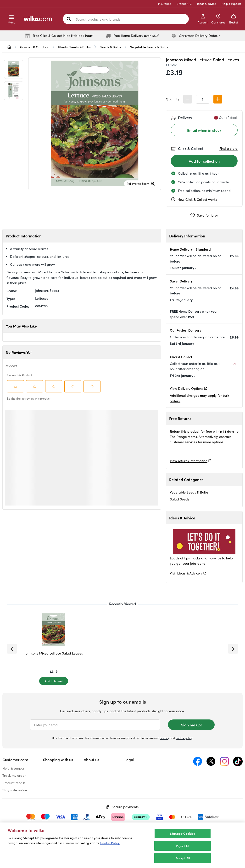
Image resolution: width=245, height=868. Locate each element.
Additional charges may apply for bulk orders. (200, 398)
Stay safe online (15, 790)
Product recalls (14, 783)
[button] (218, 99)
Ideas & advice (207, 4)
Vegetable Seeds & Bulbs (189, 492)
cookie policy (184, 738)
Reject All (182, 846)
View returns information (189, 461)
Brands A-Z (184, 4)
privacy (164, 738)
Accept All (183, 858)
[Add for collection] (204, 161)
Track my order (14, 775)
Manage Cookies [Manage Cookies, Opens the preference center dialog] (183, 833)
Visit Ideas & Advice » (186, 573)
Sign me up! (191, 725)
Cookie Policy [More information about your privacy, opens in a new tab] (110, 843)
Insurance (165, 4)
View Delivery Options (187, 388)
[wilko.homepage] (9, 47)
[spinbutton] (203, 99)
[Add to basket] (54, 681)
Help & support (231, 4)
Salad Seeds (180, 499)
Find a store (228, 148)
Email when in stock (204, 130)
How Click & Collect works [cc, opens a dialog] (194, 199)
